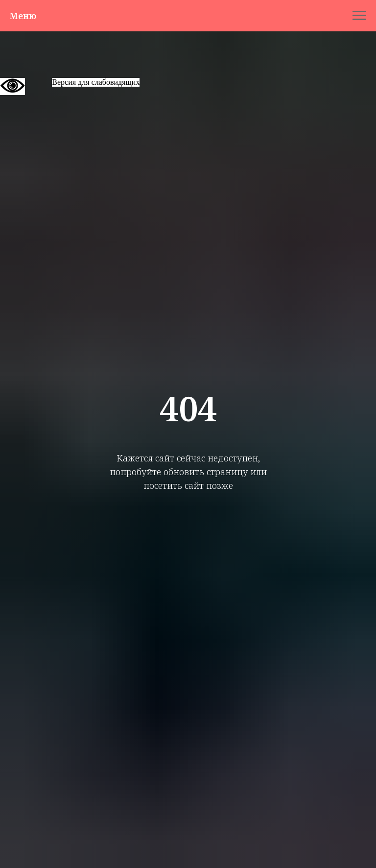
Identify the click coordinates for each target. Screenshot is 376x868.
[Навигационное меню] (359, 16)
